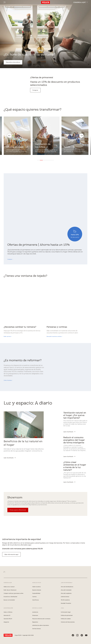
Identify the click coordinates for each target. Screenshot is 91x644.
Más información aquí (11, 554)
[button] (38, 160)
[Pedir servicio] (8, 336)
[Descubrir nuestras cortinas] (55, 336)
